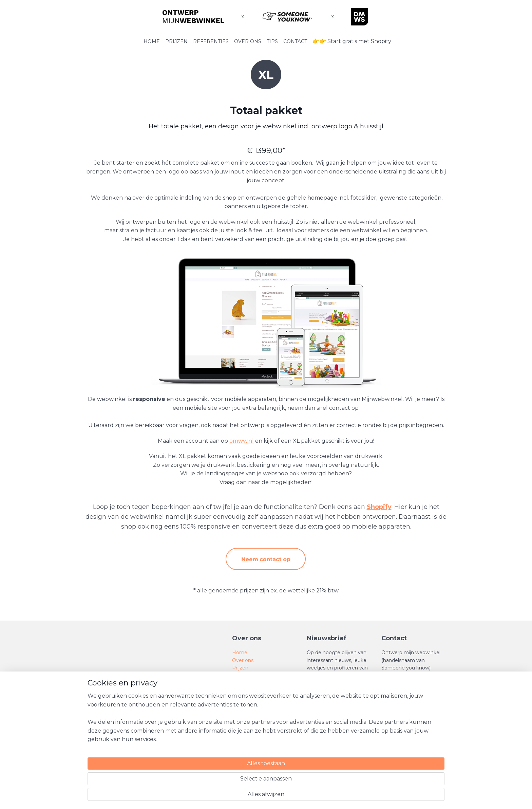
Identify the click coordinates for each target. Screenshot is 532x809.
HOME (152, 41)
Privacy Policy (249, 713)
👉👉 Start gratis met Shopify (352, 41)
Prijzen (240, 668)
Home (240, 652)
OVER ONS (248, 41)
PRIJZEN (176, 41)
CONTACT (295, 41)
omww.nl (242, 441)
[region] (221, 779)
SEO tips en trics (252, 683)
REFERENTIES (211, 41)
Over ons (243, 660)
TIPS (272, 41)
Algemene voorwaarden (261, 698)
